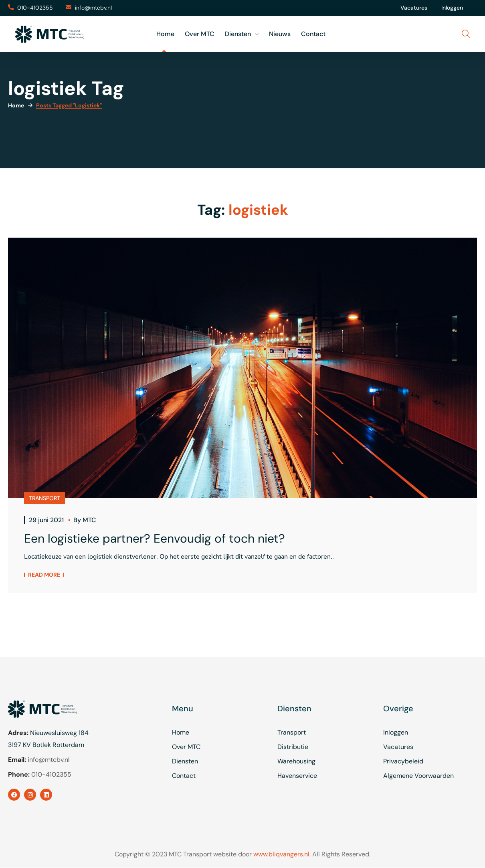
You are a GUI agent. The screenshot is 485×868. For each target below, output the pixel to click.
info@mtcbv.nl (49, 760)
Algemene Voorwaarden (418, 776)
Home (16, 105)
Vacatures (414, 8)
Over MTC (186, 747)
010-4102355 (51, 774)
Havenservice (297, 776)
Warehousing (296, 761)
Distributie (293, 747)
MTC (89, 520)
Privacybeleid (403, 761)
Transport (292, 732)
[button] (30, 8)
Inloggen (452, 8)
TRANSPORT (44, 498)
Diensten (185, 761)
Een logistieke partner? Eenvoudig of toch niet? (155, 538)
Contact (184, 776)
